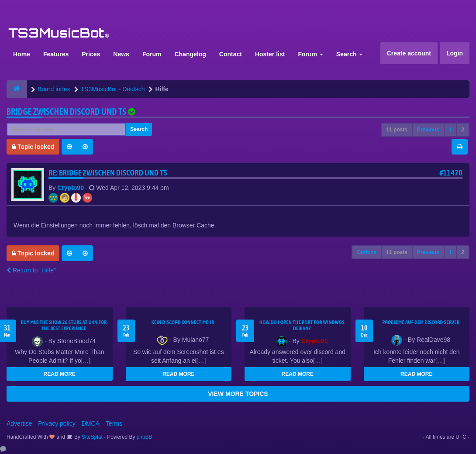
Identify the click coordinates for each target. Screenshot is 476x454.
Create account (409, 53)
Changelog (190, 54)
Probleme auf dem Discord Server (421, 322)
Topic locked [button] (33, 147)
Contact (231, 54)
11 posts (397, 130)
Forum (152, 54)
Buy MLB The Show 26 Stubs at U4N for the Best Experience (64, 325)
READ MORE (60, 374)
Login (455, 53)
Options (367, 252)
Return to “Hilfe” (31, 270)
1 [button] (450, 130)
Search (350, 54)
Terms (114, 423)
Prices (91, 54)
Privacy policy (57, 423)
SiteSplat (91, 437)
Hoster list (270, 54)
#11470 (451, 173)
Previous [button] (428, 130)
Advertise (19, 423)
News (121, 54)
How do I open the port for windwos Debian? (302, 325)
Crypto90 (71, 188)
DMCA (91, 423)
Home (22, 54)
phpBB (145, 437)
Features (56, 54)
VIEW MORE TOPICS (238, 394)
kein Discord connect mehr (183, 322)
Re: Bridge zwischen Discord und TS (108, 173)
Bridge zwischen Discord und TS (66, 112)
